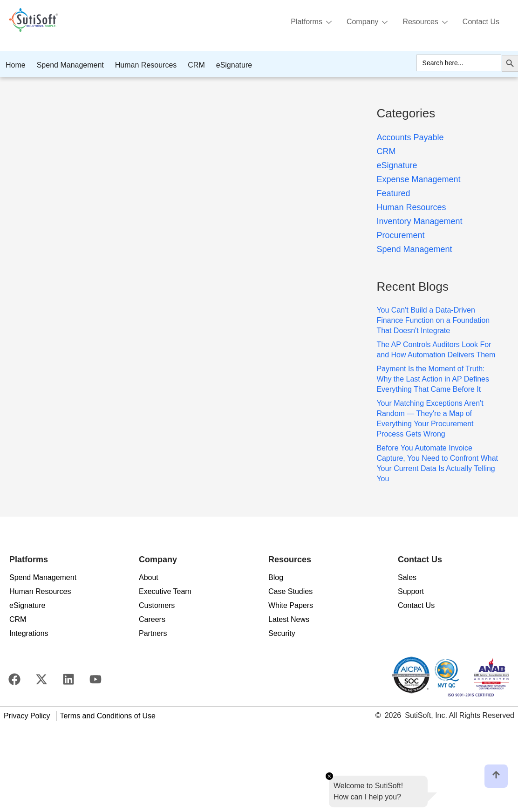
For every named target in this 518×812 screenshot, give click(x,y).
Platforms (311, 22)
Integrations (29, 633)
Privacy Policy (27, 716)
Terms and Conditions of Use (108, 716)
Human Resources (146, 65)
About (149, 577)
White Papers (291, 605)
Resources (425, 22)
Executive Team (165, 591)
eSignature (234, 65)
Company (367, 22)
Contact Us (481, 22)
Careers (152, 619)
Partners (153, 633)
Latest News (289, 619)
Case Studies (290, 591)
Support (411, 591)
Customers (157, 605)
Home (16, 65)
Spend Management (70, 65)
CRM (196, 65)
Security (282, 633)
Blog (276, 577)
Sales (407, 577)
